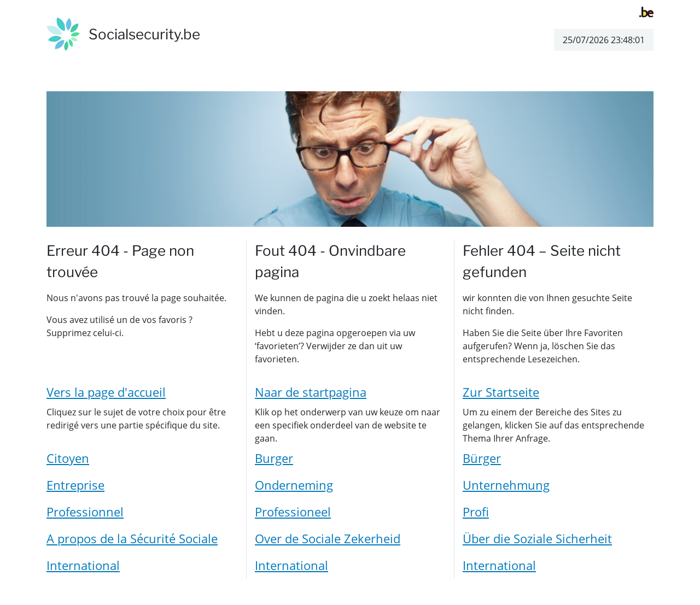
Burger (274, 458)
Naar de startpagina (311, 392)
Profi (476, 512)
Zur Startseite (501, 392)
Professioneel (293, 512)
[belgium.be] (646, 11)
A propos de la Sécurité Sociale (132, 538)
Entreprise (75, 485)
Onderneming (294, 485)
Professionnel (85, 512)
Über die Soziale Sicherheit (537, 538)
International (83, 565)
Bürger (482, 458)
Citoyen (68, 458)
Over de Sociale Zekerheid (328, 538)
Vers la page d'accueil (106, 392)
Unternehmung (506, 485)
